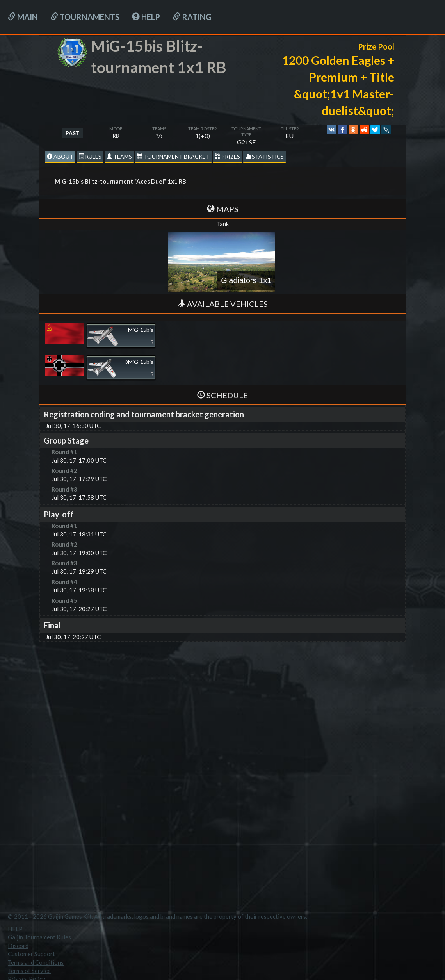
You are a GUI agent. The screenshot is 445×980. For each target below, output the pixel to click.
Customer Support (31, 954)
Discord (18, 946)
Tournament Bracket (173, 156)
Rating (192, 17)
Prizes (227, 156)
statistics (264, 156)
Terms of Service (29, 971)
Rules (90, 156)
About (60, 156)
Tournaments (85, 17)
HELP (146, 17)
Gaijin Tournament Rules (39, 937)
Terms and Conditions (36, 962)
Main (23, 17)
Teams (119, 156)
